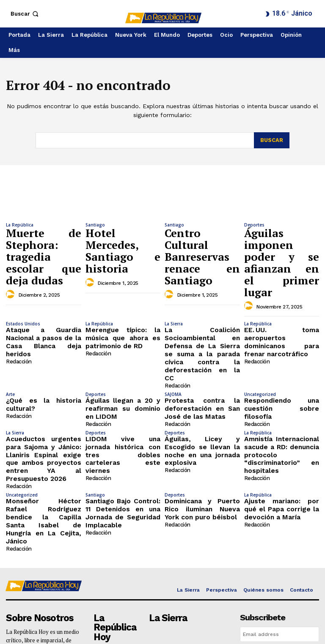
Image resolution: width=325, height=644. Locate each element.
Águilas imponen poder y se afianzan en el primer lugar (282, 239)
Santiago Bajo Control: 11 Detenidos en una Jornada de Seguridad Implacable (123, 423)
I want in (279, 554)
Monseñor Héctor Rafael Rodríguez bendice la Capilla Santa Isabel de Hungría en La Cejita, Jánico (44, 429)
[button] (25, 14)
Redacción (18, 302)
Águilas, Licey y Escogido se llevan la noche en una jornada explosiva (202, 376)
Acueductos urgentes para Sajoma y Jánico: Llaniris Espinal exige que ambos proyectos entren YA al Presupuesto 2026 (44, 382)
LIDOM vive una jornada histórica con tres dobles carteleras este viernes (123, 376)
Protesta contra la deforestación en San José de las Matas (202, 342)
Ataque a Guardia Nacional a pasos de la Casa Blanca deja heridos (44, 289)
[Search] (271, 140)
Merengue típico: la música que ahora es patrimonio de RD (123, 289)
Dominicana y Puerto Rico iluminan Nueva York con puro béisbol (202, 423)
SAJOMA (173, 330)
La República (20, 225)
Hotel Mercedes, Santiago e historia (123, 235)
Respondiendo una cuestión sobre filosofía (282, 339)
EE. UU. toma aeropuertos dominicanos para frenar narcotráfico (282, 289)
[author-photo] (11, 259)
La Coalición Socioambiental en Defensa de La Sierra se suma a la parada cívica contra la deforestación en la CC (202, 299)
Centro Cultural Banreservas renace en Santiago (202, 239)
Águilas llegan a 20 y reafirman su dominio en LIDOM (123, 342)
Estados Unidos (23, 276)
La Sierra (174, 276)
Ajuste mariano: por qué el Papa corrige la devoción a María (282, 423)
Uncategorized (260, 330)
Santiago (95, 225)
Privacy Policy (266, 576)
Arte (10, 330)
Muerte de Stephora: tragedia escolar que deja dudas (44, 239)
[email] (280, 535)
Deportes (254, 225)
